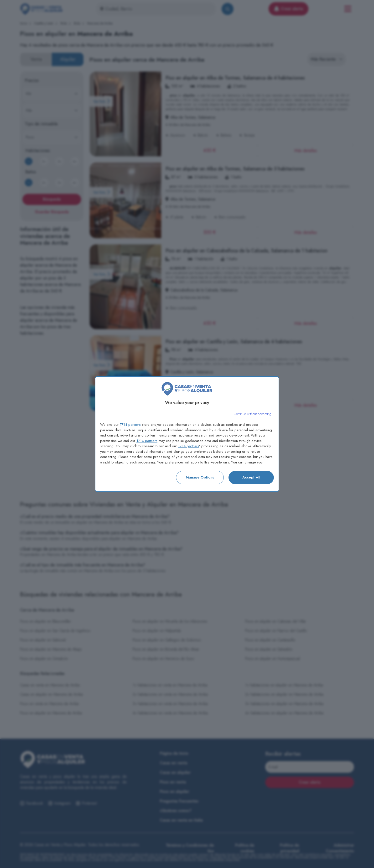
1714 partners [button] (130, 425)
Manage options (200, 477)
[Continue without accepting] (252, 414)
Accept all (251, 477)
